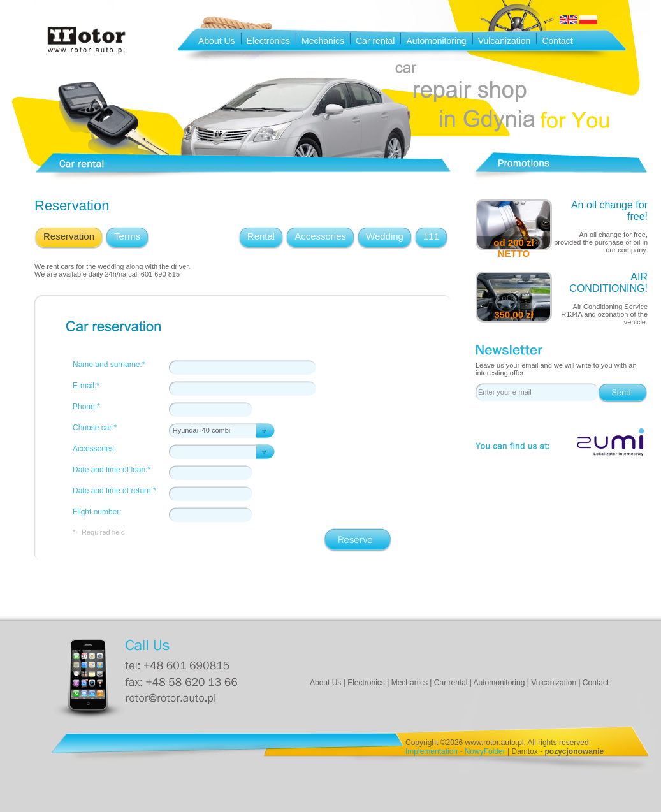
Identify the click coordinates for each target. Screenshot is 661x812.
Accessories (320, 236)
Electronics (268, 41)
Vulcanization (505, 41)
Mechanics (323, 41)
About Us (217, 41)
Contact (557, 41)
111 (431, 236)
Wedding (385, 236)
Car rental (375, 41)
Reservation (69, 236)
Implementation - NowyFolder (455, 751)
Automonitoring (436, 41)
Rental (261, 236)
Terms (127, 236)
